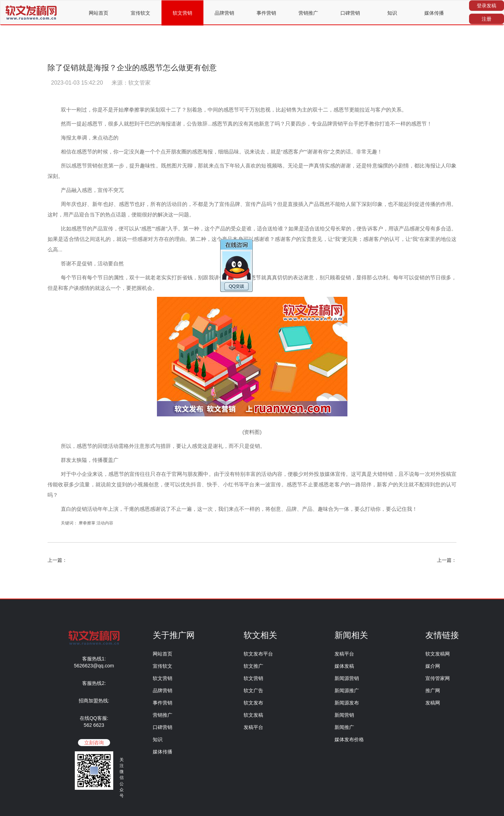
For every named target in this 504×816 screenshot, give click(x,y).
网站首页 (99, 13)
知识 (392, 13)
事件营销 (266, 13)
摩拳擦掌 (87, 523)
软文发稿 (253, 715)
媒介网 (433, 666)
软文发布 (253, 703)
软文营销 (182, 13)
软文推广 (253, 666)
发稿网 (433, 703)
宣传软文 (141, 13)
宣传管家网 (438, 678)
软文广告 (253, 690)
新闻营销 (344, 715)
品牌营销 (224, 13)
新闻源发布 (347, 703)
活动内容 (105, 523)
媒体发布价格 (349, 739)
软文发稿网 (438, 654)
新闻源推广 (347, 690)
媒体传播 (434, 13)
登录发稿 (487, 6)
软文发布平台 (258, 654)
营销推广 (308, 13)
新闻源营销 (347, 678)
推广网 (433, 690)
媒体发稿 (344, 666)
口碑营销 (350, 13)
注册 (487, 19)
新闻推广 (344, 727)
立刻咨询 (94, 743)
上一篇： (57, 560)
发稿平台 (253, 727)
